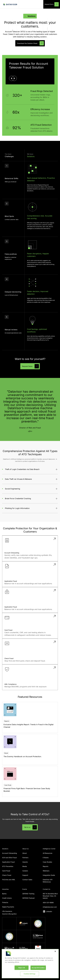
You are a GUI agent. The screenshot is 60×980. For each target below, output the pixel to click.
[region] (30, 964)
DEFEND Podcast (28, 898)
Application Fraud (8, 862)
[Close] (55, 951)
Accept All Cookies (38, 968)
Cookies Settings (30, 974)
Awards (25, 862)
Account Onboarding (10, 853)
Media (25, 866)
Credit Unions (7, 898)
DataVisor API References (48, 881)
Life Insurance (7, 911)
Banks (4, 894)
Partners (25, 858)
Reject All (22, 968)
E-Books (46, 858)
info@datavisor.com (50, 907)
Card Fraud (6, 871)
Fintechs (5, 902)
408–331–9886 (48, 903)
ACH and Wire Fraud (9, 858)
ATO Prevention (8, 866)
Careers (25, 871)
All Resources (48, 853)
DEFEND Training (28, 894)
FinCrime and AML (9, 880)
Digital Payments (8, 907)
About (25, 853)
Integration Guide (49, 875)
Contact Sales (27, 880)
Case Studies (47, 862)
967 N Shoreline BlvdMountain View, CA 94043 (50, 896)
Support (25, 875)
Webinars (46, 871)
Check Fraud (7, 875)
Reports (46, 866)
